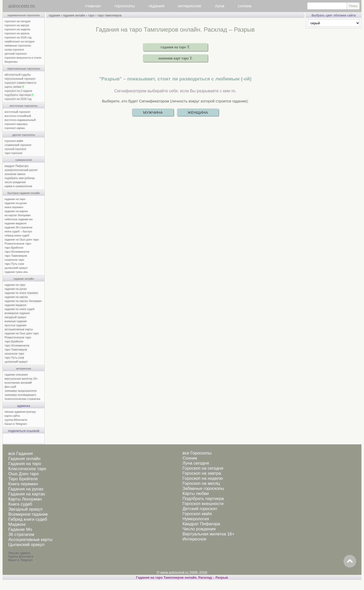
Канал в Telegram (16, 424)
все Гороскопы (197, 453)
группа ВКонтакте (16, 420)
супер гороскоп (14, 50)
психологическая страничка (22, 399)
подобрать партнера (19, 95)
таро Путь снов (14, 264)
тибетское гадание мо (19, 219)
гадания (157, 6)
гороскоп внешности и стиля (23, 58)
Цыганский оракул (26, 545)
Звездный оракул (25, 509)
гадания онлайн (24, 279)
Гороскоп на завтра (202, 473)
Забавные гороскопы (203, 488)
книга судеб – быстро (18, 231)
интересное (190, 6)
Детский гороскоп (200, 509)
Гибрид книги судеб (28, 519)
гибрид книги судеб (17, 235)
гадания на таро (15, 285)
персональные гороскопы (24, 69)
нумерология (24, 160)
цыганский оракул (16, 268)
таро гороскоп (14, 153)
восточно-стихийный (18, 116)
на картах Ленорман (18, 215)
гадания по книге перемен (21, 293)
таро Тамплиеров (16, 256)
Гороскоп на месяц (201, 483)
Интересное (194, 539)
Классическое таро (27, 469)
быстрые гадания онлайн (24, 193)
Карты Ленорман (25, 499)
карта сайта (12, 416)
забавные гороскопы (18, 46)
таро (91, 15)
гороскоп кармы (15, 128)
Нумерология (196, 519)
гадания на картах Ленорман (24, 301)
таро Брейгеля (14, 248)
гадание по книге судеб (19, 309)
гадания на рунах (16, 289)
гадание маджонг (16, 223)
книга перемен (14, 207)
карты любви (14, 87)
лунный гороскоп (15, 149)
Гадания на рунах (26, 489)
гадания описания (16, 375)
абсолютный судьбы (18, 75)
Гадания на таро (25, 464)
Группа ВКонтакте (21, 557)
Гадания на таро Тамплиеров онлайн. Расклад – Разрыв (182, 577)
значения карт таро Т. (175, 58)
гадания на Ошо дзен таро (22, 333)
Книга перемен (23, 484)
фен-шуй (10, 387)
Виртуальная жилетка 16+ (209, 534)
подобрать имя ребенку (20, 178)
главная (93, 6)
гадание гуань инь (16, 272)
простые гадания (15, 325)
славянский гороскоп (18, 145)
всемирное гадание (17, 313)
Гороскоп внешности (203, 504)
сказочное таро (14, 260)
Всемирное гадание (28, 514)
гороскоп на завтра (17, 25)
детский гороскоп (16, 54)
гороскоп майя (14, 141)
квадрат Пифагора (17, 166)
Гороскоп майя (197, 514)
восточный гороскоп (17, 112)
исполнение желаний (18, 383)
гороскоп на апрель (17, 33)
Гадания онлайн (24, 459)
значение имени (15, 174)
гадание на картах (16, 211)
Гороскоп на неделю (203, 478)
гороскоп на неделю (17, 29)
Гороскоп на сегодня (203, 468)
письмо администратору (20, 412)
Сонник (190, 458)
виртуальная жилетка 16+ (21, 379)
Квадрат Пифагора (201, 524)
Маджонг (17, 524)
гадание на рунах (16, 203)
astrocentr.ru (21, 6)
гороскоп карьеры (16, 124)
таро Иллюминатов (17, 252)
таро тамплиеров (109, 15)
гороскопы (124, 6)
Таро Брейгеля (23, 479)
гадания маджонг (16, 305)
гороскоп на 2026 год (18, 37)
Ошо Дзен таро (24, 474)
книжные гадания (16, 321)
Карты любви (196, 494)
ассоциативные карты (19, 329)
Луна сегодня (196, 463)
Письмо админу (19, 553)
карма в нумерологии (18, 186)
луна (220, 6)
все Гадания (21, 454)
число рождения (15, 182)
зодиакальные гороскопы (24, 15)
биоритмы (11, 62)
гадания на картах (16, 297)
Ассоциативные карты (30, 540)
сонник (245, 6)
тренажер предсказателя (21, 391)
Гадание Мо (20, 529)
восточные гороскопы (24, 106)
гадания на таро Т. (175, 47)
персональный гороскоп (20, 79)
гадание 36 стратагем (18, 227)
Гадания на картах (27, 494)
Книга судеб (20, 504)
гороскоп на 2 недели (18, 91)
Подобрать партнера (203, 499)
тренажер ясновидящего (20, 395)
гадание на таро (15, 199)
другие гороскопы (24, 135)
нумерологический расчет (21, 170)
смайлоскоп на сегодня (20, 41)
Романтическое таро (18, 244)
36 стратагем (21, 534)
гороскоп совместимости (20, 83)
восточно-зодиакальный (20, 120)
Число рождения (199, 529)
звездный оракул (15, 317)
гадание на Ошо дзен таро (22, 239)
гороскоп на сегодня (18, 21)
